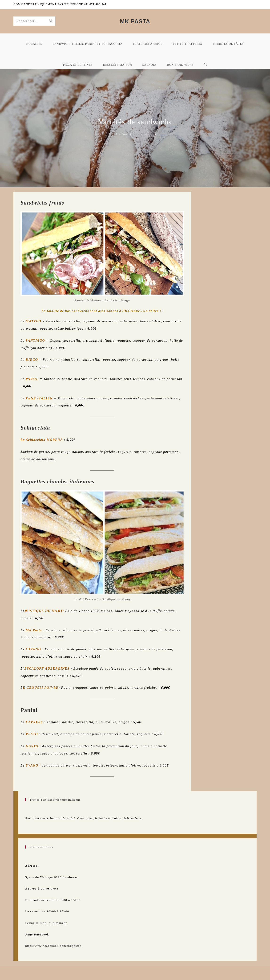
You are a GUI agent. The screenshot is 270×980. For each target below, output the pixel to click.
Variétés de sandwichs (139, 134)
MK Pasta (135, 21)
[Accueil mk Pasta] (116, 134)
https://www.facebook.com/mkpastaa (53, 946)
